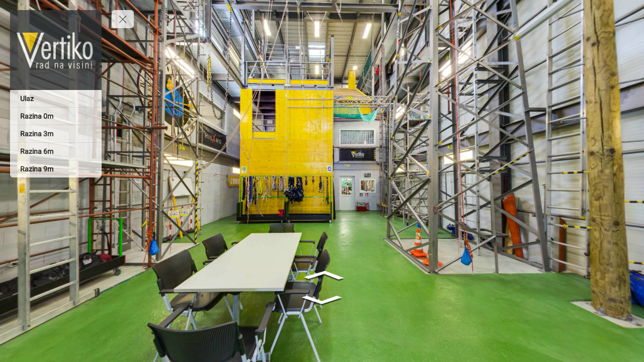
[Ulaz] (56, 99)
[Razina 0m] (56, 116)
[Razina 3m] (56, 134)
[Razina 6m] (56, 151)
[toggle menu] (123, 19)
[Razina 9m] (56, 169)
